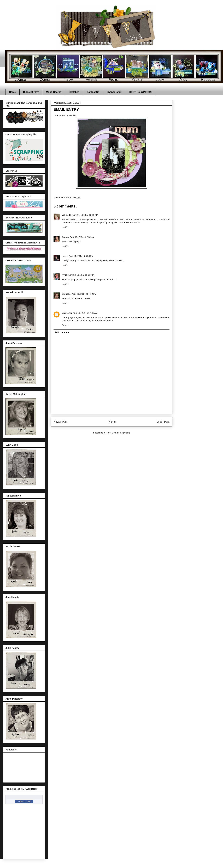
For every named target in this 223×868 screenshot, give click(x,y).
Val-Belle (66, 215)
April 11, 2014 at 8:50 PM (81, 256)
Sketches (74, 92)
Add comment (62, 332)
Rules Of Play (31, 92)
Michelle (66, 294)
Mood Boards (54, 92)
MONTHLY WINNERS (141, 92)
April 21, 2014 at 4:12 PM (84, 294)
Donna (65, 237)
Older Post (163, 422)
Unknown (67, 313)
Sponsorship (114, 92)
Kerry (65, 256)
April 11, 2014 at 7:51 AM (82, 237)
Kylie (64, 275)
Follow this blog (24, 801)
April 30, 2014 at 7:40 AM (85, 313)
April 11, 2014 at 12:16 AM (85, 215)
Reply (65, 227)
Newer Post (60, 422)
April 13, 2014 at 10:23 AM (81, 275)
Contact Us (93, 92)
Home (12, 92)
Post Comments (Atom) (118, 433)
